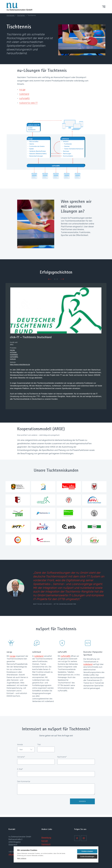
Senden (82, 801)
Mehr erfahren (22, 858)
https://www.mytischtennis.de (20, 364)
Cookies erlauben (84, 851)
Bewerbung (46, 838)
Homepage (11, 15)
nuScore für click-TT (28, 103)
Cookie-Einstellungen (84, 857)
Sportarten (21, 15)
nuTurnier (13, 352)
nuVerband (24, 94)
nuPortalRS (24, 98)
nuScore (13, 359)
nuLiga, (13, 350)
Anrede (20, 745)
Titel (39, 745)
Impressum (46, 844)
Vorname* (21, 757)
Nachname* (62, 757)
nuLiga (22, 90)
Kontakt (45, 841)
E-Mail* (20, 769)
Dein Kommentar (24, 782)
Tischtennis (32, 15)
